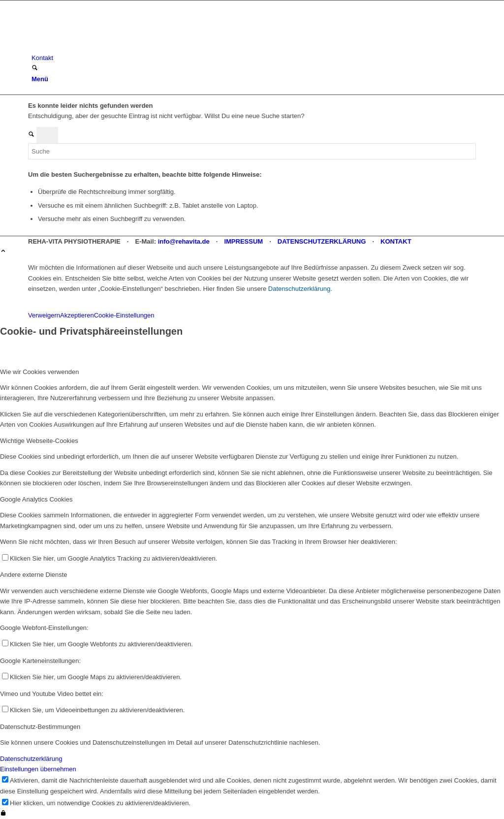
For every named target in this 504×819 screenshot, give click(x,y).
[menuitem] (254, 58)
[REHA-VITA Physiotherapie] (102, 47)
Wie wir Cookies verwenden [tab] (39, 372)
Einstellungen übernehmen (38, 769)
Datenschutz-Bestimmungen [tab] (40, 727)
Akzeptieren (77, 315)
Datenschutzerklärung (299, 289)
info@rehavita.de (184, 241)
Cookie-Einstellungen (124, 315)
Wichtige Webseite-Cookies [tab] (39, 441)
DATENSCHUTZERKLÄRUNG (322, 241)
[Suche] (35, 69)
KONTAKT (396, 241)
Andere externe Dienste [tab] (34, 575)
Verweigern (44, 315)
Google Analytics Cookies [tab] (36, 499)
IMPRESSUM (243, 241)
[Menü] (40, 79)
